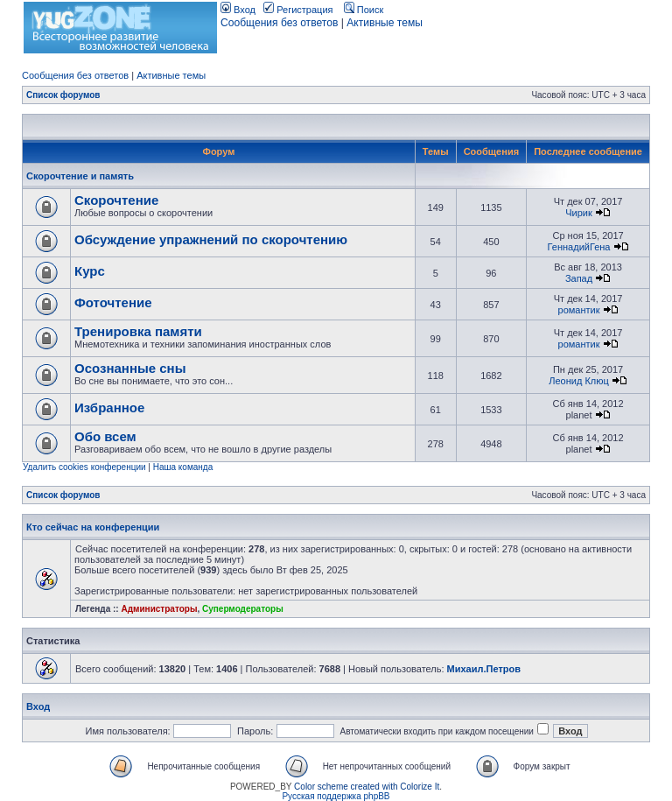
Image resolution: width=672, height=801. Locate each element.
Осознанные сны (130, 368)
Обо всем (105, 436)
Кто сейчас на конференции (93, 527)
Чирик (579, 213)
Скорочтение (116, 200)
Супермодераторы (243, 609)
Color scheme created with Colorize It (367, 787)
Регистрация (298, 10)
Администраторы (159, 609)
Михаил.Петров (484, 669)
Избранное (109, 408)
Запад (579, 278)
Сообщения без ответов (279, 23)
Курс (90, 271)
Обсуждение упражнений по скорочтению (211, 239)
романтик (579, 310)
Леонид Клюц (579, 381)
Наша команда (183, 467)
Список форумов (63, 95)
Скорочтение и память (80, 176)
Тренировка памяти (138, 331)
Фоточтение (113, 302)
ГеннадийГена (579, 247)
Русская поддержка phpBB (336, 796)
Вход (238, 10)
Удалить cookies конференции (84, 467)
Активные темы (385, 23)
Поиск (364, 10)
